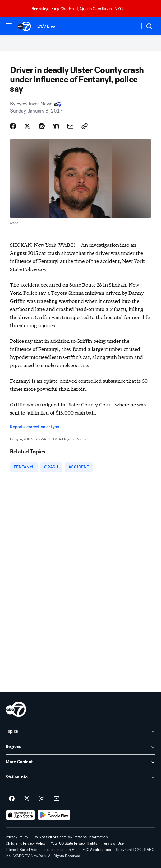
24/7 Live (46, 26)
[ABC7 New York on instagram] (42, 799)
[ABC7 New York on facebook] (12, 799)
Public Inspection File (60, 850)
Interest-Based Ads (21, 850)
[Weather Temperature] (130, 26)
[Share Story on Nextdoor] (56, 126)
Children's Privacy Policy (26, 843)
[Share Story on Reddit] (42, 126)
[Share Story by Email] (70, 126)
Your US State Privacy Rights (74, 843)
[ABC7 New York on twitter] (27, 799)
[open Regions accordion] (80, 747)
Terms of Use (113, 843)
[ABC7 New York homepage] (24, 26)
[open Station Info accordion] (80, 778)
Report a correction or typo (34, 427)
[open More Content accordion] (80, 762)
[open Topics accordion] (80, 732)
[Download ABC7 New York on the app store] (21, 815)
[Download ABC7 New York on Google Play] (54, 815)
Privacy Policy (17, 837)
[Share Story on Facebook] (13, 126)
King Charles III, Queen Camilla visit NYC (80, 9)
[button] (9, 26)
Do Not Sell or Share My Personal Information (71, 837)
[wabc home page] (16, 709)
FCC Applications (97, 850)
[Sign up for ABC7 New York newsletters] (57, 799)
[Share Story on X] (27, 126)
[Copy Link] (85, 126)
